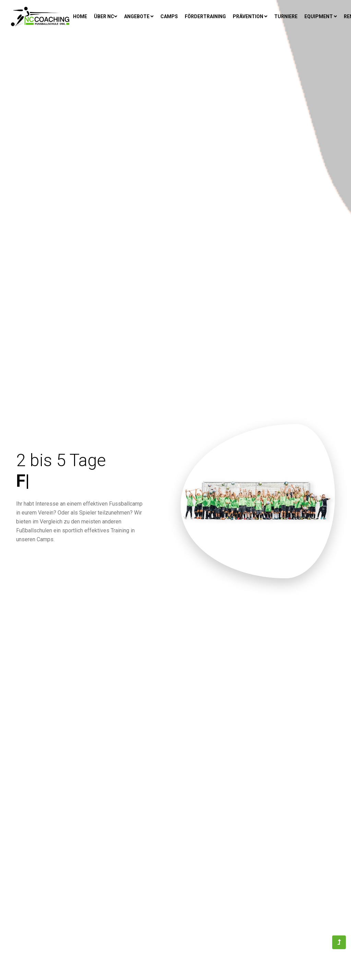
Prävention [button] (250, 16)
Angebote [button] (139, 16)
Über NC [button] (106, 16)
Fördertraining (205, 16)
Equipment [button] (321, 16)
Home (81, 16)
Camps (169, 16)
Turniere (286, 16)
